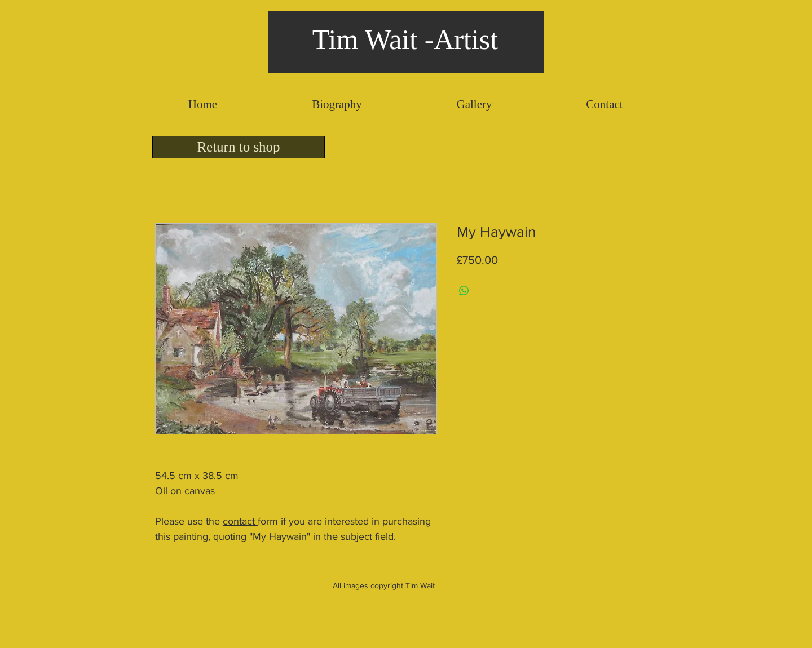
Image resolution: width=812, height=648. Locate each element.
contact (240, 521)
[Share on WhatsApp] (464, 291)
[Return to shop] (239, 147)
